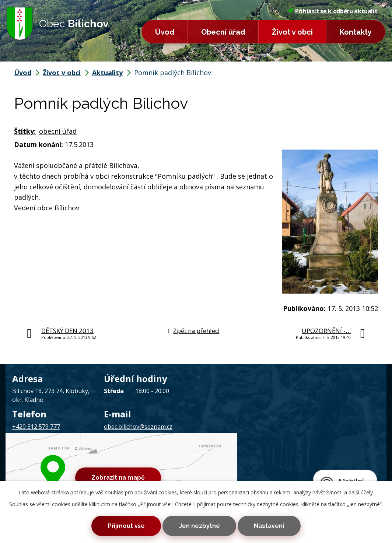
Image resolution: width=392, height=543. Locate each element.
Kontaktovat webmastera (104, 459)
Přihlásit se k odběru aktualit (333, 11)
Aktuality (107, 73)
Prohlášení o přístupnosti (210, 459)
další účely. (361, 491)
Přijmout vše (122, 525)
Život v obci (292, 32)
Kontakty (356, 32)
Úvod (165, 32)
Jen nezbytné (199, 525)
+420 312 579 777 (36, 427)
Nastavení (274, 525)
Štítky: (25, 131)
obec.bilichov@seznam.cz (138, 427)
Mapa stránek (158, 459)
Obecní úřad (223, 32)
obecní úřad (58, 131)
